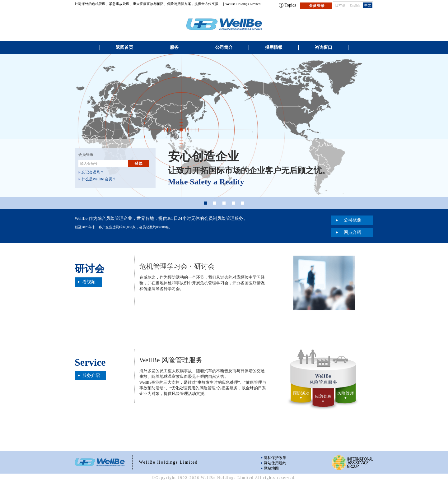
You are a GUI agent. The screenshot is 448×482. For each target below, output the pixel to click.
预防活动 (301, 396)
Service (90, 362)
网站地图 (271, 468)
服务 (174, 47)
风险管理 (345, 396)
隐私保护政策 (275, 458)
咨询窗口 (324, 47)
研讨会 (90, 269)
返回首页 (124, 47)
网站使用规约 (275, 463)
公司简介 (224, 47)
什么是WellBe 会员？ (99, 179)
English (355, 5)
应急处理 (323, 400)
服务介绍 (91, 375)
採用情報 (274, 47)
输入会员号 (89, 164)
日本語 (340, 5)
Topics (290, 5)
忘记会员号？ (93, 172)
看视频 (89, 282)
